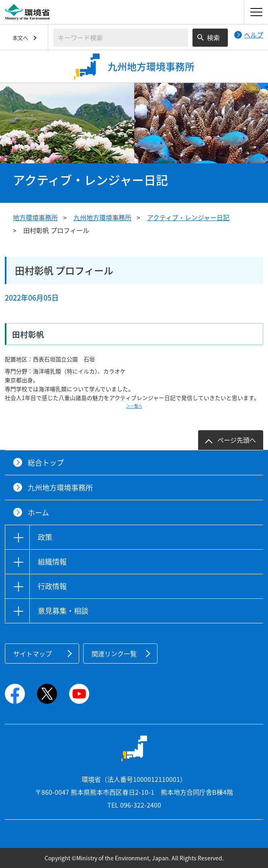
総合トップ (46, 463)
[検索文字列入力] (121, 38)
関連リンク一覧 (114, 654)
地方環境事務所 (35, 217)
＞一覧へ (134, 406)
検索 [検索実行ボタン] (213, 37)
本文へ (20, 38)
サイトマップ (33, 654)
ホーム (38, 512)
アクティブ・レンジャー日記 (188, 217)
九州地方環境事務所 (102, 217)
